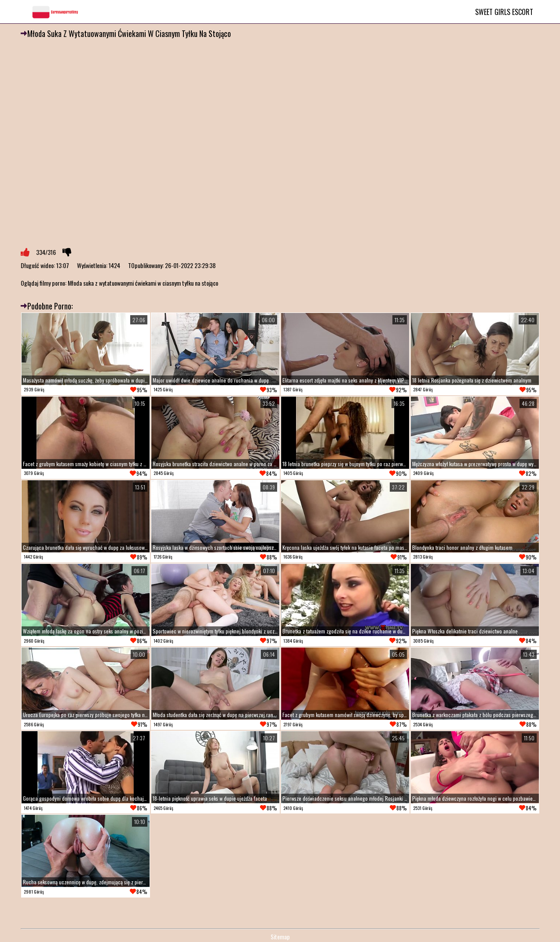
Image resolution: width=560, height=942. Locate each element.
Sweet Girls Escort (504, 12)
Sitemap (280, 936)
